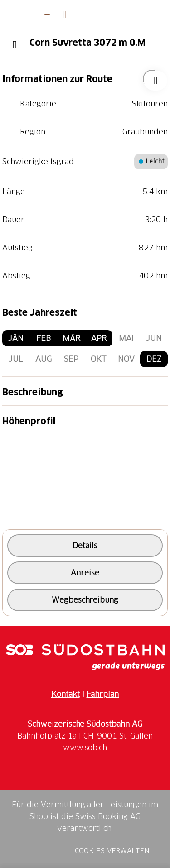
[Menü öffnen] (50, 14)
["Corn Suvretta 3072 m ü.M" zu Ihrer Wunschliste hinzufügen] (152, 79)
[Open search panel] (68, 14)
